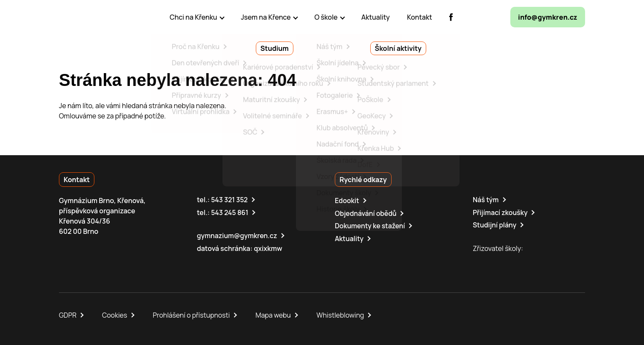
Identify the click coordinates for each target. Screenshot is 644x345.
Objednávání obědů (366, 213)
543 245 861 (230, 212)
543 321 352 (230, 200)
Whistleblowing (343, 314)
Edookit (347, 201)
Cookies (115, 314)
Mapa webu (275, 314)
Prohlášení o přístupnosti (193, 314)
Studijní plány (495, 224)
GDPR (68, 314)
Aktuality (349, 238)
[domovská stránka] (96, 17)
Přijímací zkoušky (501, 212)
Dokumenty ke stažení (370, 225)
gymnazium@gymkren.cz (238, 235)
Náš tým (486, 200)
